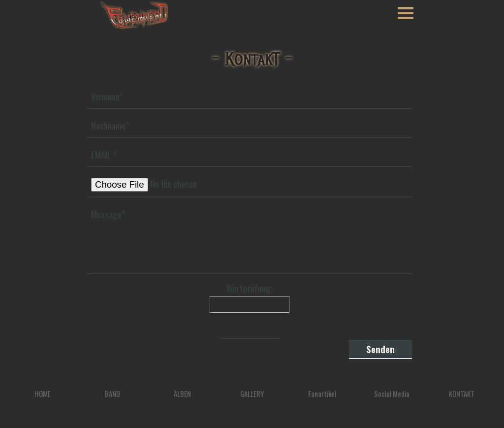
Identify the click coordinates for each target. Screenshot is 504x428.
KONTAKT (462, 394)
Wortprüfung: (250, 288)
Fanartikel (322, 394)
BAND (112, 394)
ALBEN (182, 394)
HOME (43, 394)
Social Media (392, 394)
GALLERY (252, 394)
